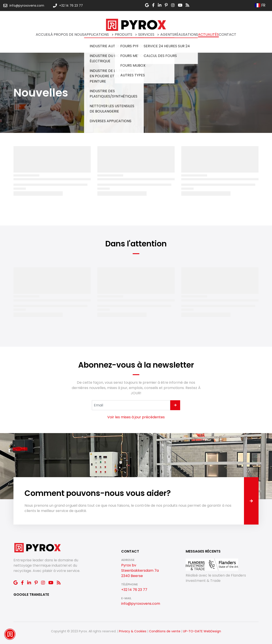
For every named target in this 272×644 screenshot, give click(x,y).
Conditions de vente (165, 631)
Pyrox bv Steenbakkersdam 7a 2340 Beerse (140, 570)
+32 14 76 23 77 (134, 590)
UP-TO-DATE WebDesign (202, 631)
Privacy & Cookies (133, 631)
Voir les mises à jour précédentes (136, 417)
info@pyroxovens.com (141, 604)
